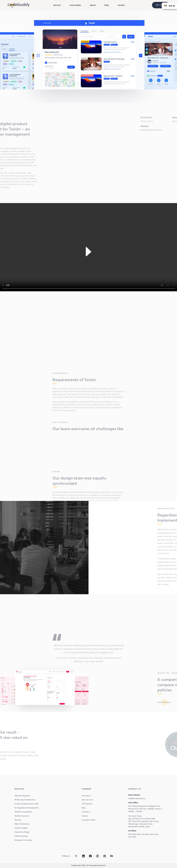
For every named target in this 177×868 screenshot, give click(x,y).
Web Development (22, 796)
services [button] (57, 5)
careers (121, 5)
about (93, 5)
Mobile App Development (25, 800)
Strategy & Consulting (23, 840)
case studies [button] (75, 5)
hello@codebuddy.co (137, 798)
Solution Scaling (21, 828)
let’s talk (161, 5)
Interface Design (21, 836)
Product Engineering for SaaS (26, 804)
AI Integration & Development (27, 808)
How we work (87, 800)
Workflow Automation (23, 812)
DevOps (18, 820)
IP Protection (87, 804)
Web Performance (22, 824)
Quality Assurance (22, 816)
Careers (85, 816)
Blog (84, 808)
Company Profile (89, 820)
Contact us (86, 812)
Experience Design (22, 832)
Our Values (86, 796)
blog (107, 5)
